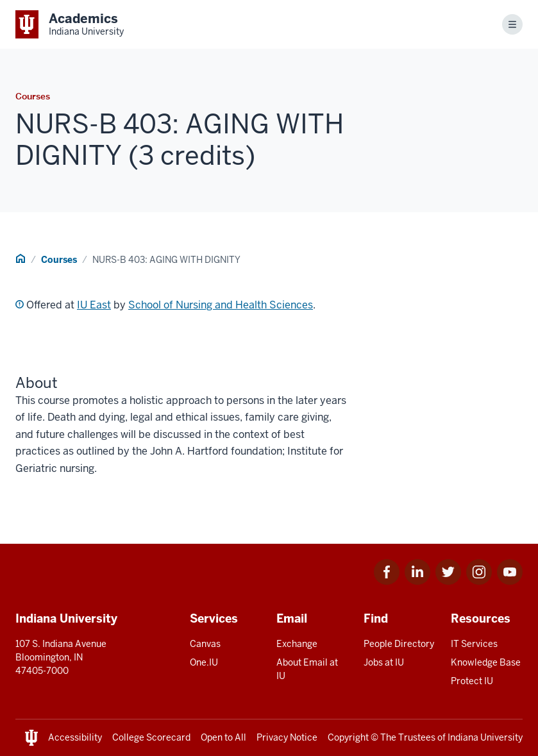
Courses (59, 260)
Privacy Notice (287, 737)
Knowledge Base (486, 662)
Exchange (297, 644)
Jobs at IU (384, 662)
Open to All (223, 737)
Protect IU (472, 681)
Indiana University (485, 737)
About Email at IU (307, 669)
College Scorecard (151, 737)
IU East (94, 305)
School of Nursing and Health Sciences (221, 305)
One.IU (204, 662)
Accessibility (75, 737)
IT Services (474, 644)
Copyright (348, 737)
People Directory (399, 644)
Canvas (205, 644)
